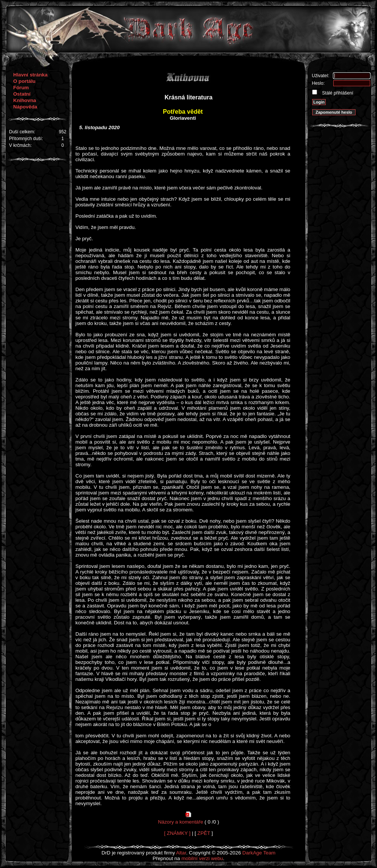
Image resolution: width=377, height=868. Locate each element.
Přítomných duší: (26, 139)
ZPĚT (204, 833)
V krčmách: (20, 145)
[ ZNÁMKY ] (177, 833)
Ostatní (22, 94)
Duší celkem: (22, 132)
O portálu (24, 81)
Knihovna (25, 100)
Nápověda (25, 107)
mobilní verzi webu (202, 858)
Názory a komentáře (181, 822)
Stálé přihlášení (337, 93)
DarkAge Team (259, 853)
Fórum (21, 88)
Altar (181, 853)
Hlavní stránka (30, 75)
